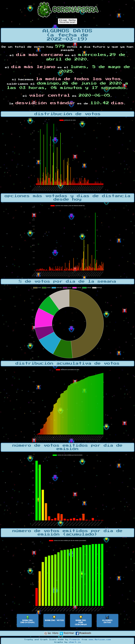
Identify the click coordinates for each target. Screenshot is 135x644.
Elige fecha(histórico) (67, 21)
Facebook (83, 633)
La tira (51, 633)
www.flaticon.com (100, 640)
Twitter (67, 633)
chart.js (75, 642)
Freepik (75, 640)
